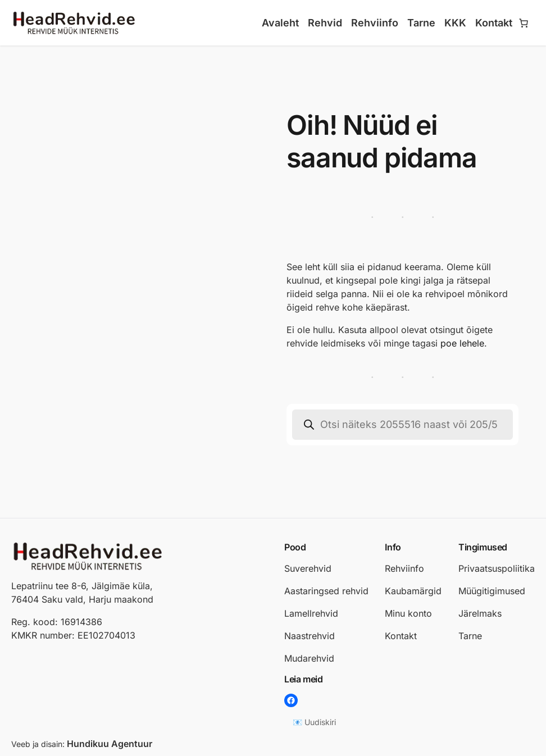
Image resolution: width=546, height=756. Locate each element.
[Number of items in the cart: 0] (524, 23)
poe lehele (462, 343)
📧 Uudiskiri (314, 722)
